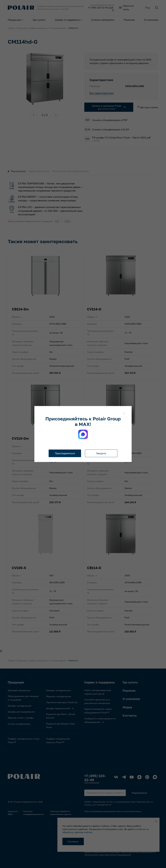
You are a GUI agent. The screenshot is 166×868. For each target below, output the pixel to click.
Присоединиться (65, 453)
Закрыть (101, 453)
